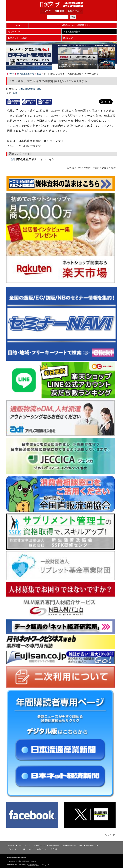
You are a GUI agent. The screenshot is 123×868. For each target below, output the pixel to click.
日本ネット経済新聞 (18, 38)
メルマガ (50, 11)
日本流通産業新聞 (72, 32)
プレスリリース (14, 849)
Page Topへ (110, 835)
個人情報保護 (54, 845)
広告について (28, 849)
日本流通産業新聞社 (61, 4)
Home (18, 25)
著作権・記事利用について (73, 845)
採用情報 (54, 849)
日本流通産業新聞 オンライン (34, 159)
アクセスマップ (24, 845)
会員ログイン (77, 11)
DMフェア (68, 38)
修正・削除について (94, 845)
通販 (39, 74)
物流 (15, 93)
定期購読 (64, 11)
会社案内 (11, 845)
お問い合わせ (42, 849)
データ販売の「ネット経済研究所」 (74, 25)
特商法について (39, 845)
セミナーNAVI (15, 32)
